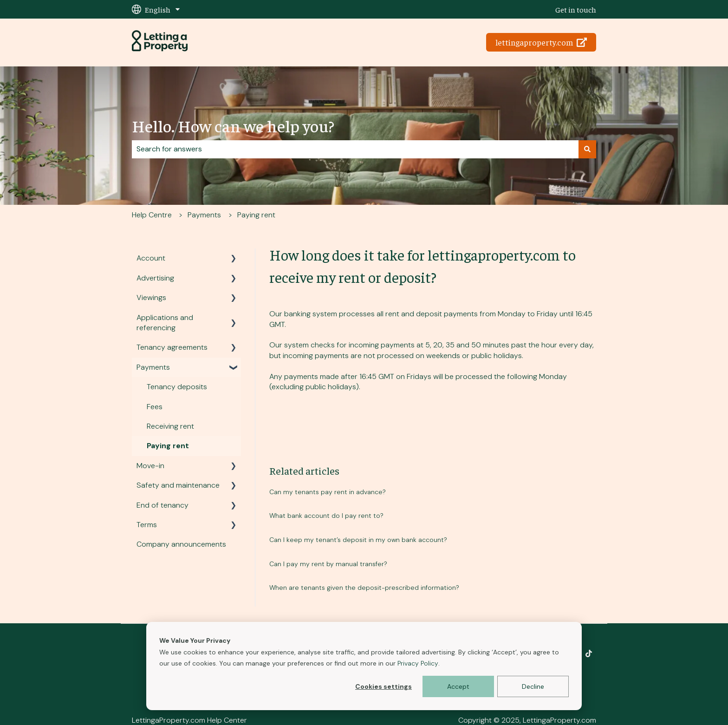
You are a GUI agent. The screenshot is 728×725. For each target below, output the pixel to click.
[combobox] (355, 149)
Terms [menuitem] (147, 525)
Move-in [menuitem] (150, 466)
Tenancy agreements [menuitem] (172, 347)
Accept (458, 686)
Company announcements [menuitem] (181, 544)
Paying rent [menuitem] (168, 446)
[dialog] (364, 666)
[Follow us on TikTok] (589, 653)
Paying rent (256, 215)
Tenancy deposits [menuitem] (177, 387)
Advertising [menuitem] (155, 278)
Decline (533, 686)
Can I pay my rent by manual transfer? (328, 564)
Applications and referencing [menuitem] (165, 323)
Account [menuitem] (151, 258)
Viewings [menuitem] (151, 297)
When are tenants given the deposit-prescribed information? (364, 588)
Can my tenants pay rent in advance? (328, 492)
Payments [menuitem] (153, 367)
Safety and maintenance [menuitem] (178, 485)
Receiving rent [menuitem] (170, 426)
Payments (204, 215)
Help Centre (152, 215)
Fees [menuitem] (155, 407)
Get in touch (576, 9)
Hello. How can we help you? (233, 125)
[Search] (587, 149)
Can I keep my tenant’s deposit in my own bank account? (358, 540)
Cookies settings (383, 686)
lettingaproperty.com (541, 42)
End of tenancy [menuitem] (162, 505)
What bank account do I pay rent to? (326, 516)
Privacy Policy (418, 663)
